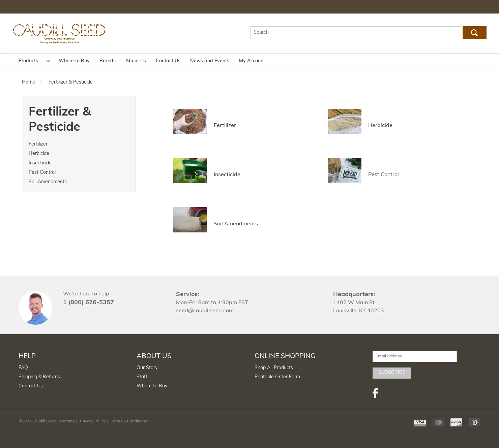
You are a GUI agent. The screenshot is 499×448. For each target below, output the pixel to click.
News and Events (210, 61)
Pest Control (42, 173)
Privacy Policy (93, 421)
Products (28, 61)
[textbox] (356, 33)
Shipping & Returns (39, 377)
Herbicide (39, 154)
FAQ (23, 368)
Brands (108, 61)
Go (474, 33)
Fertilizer (38, 144)
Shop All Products (274, 368)
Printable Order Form (277, 377)
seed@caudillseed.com (205, 311)
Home (28, 82)
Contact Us (168, 61)
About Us (136, 61)
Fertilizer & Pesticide (71, 82)
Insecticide (40, 163)
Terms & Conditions (129, 421)
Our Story (147, 368)
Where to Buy (74, 61)
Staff (142, 377)
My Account (252, 61)
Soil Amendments (48, 182)
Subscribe (392, 373)
